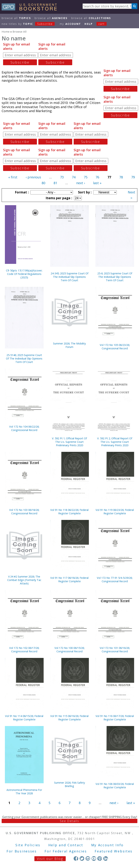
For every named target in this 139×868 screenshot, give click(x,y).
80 (43, 183)
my (70, 24)
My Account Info (108, 845)
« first (13, 177)
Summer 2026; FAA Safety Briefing (69, 784)
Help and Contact (66, 845)
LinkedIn (106, 858)
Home (6, 32)
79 (133, 177)
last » (97, 183)
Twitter (82, 858)
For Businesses (22, 851)
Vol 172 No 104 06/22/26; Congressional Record (24, 428)
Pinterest (100, 858)
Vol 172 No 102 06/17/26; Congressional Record (24, 650)
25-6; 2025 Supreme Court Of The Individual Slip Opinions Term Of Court (115, 277)
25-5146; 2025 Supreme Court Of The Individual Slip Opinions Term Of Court (24, 358)
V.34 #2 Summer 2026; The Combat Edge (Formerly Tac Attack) (24, 580)
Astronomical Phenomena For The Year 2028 (24, 792)
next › (81, 183)
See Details (69, 821)
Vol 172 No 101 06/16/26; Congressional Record (115, 650)
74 (74, 177)
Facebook (76, 858)
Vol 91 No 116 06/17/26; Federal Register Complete (115, 718)
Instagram (88, 858)
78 (121, 177)
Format (21, 192)
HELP (89, 24)
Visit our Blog (50, 859)
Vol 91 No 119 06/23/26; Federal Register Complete (115, 512)
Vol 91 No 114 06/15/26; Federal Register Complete (24, 718)
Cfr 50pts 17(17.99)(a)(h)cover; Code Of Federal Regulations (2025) (24, 274)
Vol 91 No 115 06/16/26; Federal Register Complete (69, 718)
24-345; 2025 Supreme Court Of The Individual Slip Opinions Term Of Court (69, 277)
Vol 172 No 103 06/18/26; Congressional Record (24, 512)
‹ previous (33, 177)
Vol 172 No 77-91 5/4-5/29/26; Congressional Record (115, 580)
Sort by (84, 192)
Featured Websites (114, 851)
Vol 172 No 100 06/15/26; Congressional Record (69, 650)
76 (97, 177)
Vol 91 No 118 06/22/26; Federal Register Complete (69, 512)
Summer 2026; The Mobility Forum (69, 345)
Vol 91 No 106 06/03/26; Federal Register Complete (115, 786)
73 (62, 177)
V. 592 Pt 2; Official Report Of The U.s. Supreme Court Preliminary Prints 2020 (115, 442)
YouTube (94, 858)
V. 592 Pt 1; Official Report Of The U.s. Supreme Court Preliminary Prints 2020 (69, 442)
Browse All (16, 18)
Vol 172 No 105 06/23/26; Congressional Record (115, 347)
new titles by (30, 24)
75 (86, 177)
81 (55, 183)
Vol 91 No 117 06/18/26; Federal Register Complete (69, 580)
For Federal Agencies (66, 851)
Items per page (58, 198)
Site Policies (28, 845)
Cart (102, 24)
